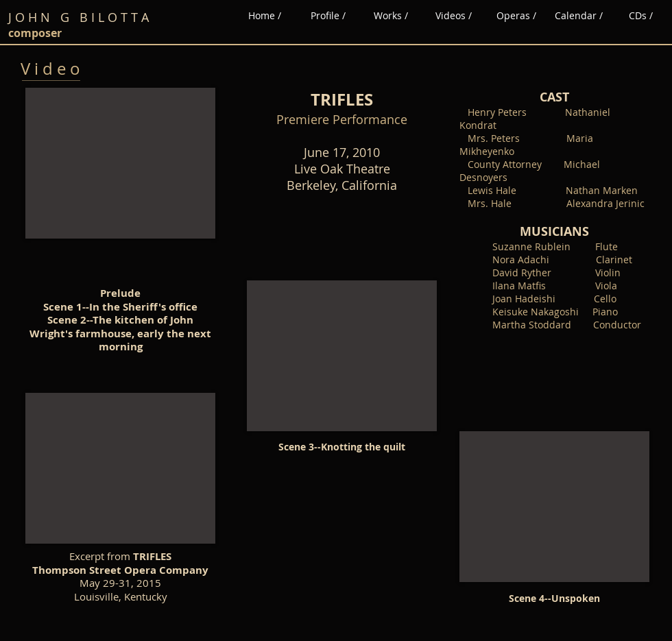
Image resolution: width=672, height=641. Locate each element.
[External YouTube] (120, 163)
